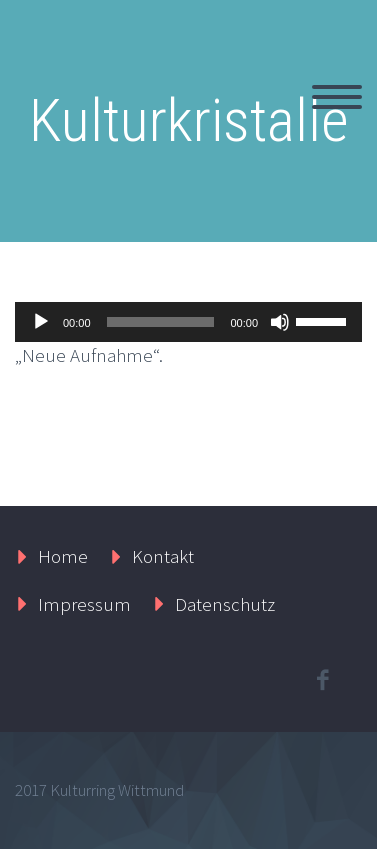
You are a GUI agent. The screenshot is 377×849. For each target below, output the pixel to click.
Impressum (84, 604)
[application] (188, 322)
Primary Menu (337, 97)
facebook (322, 680)
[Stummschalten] (280, 322)
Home (63, 556)
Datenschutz (225, 604)
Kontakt (163, 556)
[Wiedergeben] (41, 322)
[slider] (161, 322)
